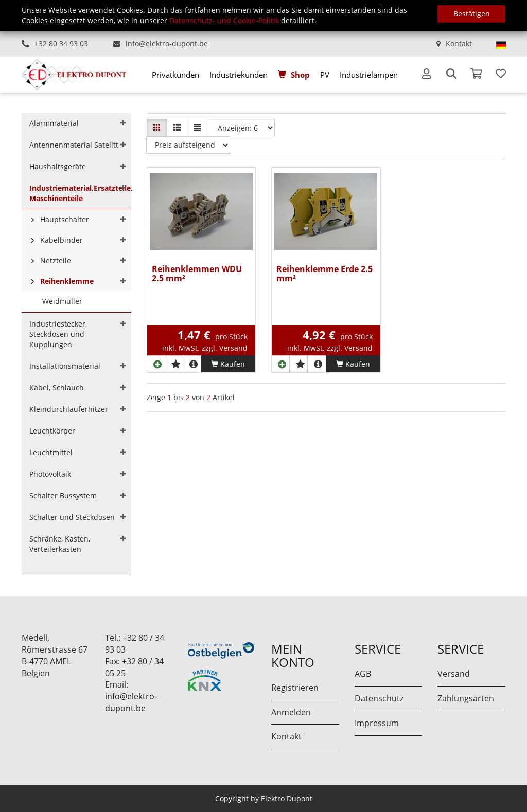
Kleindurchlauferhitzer (69, 409)
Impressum (377, 723)
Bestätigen (472, 14)
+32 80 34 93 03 (61, 43)
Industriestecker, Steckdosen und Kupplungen (58, 334)
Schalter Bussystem (63, 495)
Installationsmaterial (65, 366)
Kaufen (228, 364)
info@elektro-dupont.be (167, 43)
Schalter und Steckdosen (72, 517)
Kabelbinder (62, 240)
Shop (300, 75)
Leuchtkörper (52, 431)
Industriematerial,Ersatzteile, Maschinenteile (80, 193)
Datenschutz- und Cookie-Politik (224, 20)
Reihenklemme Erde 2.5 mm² (324, 274)
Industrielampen (369, 75)
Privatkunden (175, 75)
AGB (363, 674)
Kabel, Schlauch (57, 387)
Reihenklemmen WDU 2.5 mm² (197, 274)
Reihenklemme (67, 281)
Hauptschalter (65, 219)
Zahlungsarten (466, 698)
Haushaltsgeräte (58, 166)
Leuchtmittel (51, 452)
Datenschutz (379, 698)
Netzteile (56, 260)
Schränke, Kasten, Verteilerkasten (60, 544)
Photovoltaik (50, 474)
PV (325, 75)
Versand (454, 674)
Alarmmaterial (54, 123)
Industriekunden (239, 75)
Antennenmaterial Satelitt (74, 145)
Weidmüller (62, 301)
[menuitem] (175, 75)
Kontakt (459, 43)
